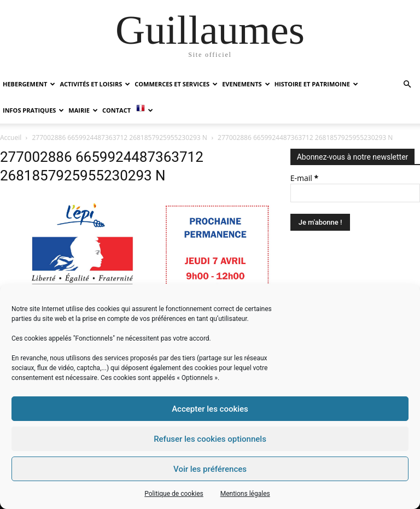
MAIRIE (83, 110)
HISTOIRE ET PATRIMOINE (316, 84)
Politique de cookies (174, 494)
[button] (407, 84)
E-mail (304, 178)
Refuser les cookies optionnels (210, 439)
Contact (116, 110)
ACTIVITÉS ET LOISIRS (95, 84)
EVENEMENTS (246, 84)
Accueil (11, 138)
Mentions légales (245, 494)
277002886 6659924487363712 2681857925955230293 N (120, 138)
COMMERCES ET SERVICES (176, 84)
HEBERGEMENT (29, 84)
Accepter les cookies (210, 409)
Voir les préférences (210, 469)
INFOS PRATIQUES (33, 110)
